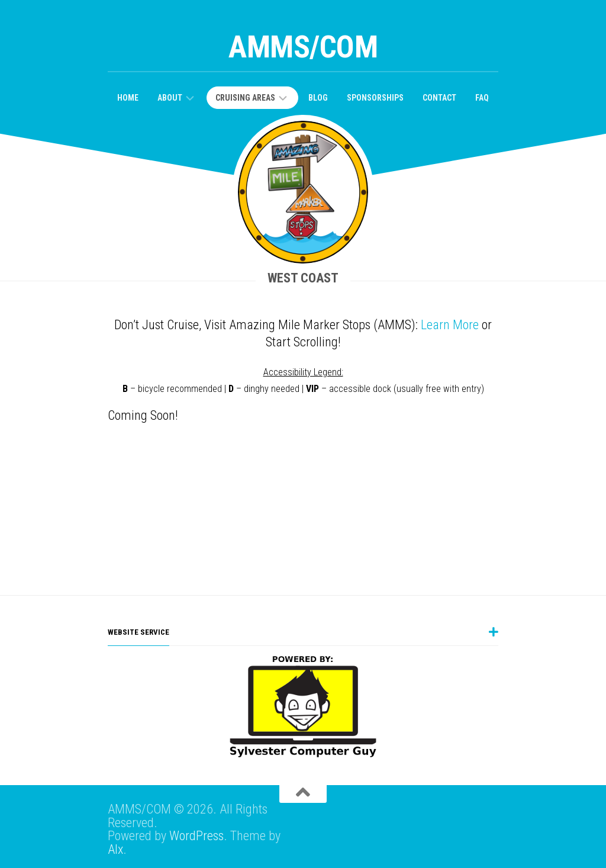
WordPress (196, 836)
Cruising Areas (245, 98)
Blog (318, 98)
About (170, 98)
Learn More (450, 325)
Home (128, 98)
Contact (439, 98)
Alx (115, 849)
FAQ (482, 98)
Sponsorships (375, 98)
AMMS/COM (303, 47)
